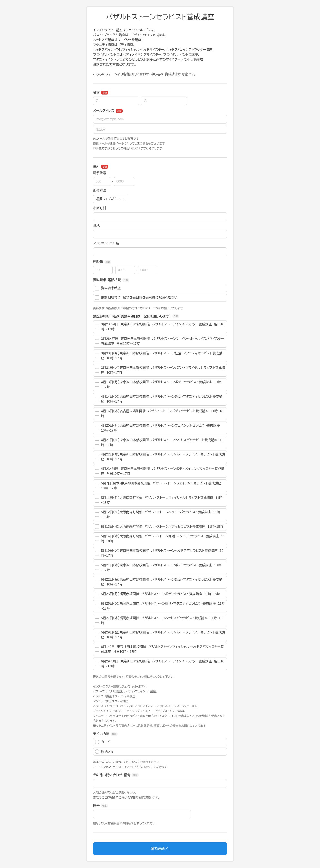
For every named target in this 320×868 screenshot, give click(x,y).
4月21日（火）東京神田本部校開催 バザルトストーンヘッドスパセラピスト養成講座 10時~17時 (159, 442)
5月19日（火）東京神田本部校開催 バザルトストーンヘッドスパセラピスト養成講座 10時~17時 (159, 553)
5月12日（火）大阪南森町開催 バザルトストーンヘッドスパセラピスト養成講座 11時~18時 (157, 515)
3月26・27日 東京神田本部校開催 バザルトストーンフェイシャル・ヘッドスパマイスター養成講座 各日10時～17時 (159, 341)
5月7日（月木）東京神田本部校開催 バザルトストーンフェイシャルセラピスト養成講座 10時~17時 (159, 486)
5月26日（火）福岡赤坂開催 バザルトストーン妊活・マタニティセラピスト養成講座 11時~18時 (160, 606)
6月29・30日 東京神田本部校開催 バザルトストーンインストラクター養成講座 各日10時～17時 (159, 664)
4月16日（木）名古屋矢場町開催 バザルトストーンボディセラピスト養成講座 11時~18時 (159, 413)
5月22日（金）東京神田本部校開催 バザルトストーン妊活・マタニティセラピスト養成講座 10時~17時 (159, 582)
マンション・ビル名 (106, 243)
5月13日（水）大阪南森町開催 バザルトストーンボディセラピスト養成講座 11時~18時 (159, 527)
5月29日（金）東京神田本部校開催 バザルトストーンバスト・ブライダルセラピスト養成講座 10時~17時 (160, 635)
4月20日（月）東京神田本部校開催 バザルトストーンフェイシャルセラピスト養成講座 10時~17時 (158, 428)
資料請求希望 (108, 288)
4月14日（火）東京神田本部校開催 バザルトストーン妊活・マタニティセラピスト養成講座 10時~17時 (159, 399)
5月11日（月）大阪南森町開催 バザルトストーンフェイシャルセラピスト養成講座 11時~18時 (159, 500)
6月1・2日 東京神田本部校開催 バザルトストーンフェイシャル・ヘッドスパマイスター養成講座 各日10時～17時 (159, 649)
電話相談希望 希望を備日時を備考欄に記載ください (136, 298)
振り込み (104, 752)
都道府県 (100, 191)
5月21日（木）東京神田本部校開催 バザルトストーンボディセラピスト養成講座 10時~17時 (158, 568)
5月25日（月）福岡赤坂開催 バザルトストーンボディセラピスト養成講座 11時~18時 (157, 594)
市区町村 (100, 208)
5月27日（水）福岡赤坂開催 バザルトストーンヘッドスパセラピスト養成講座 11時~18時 (159, 620)
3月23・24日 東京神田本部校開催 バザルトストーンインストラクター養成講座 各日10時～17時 (159, 327)
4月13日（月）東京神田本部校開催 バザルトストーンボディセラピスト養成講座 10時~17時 (158, 384)
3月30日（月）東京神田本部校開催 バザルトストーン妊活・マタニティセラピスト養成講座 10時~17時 (159, 356)
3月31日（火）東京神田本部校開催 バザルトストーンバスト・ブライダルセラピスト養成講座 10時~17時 (160, 370)
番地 (96, 226)
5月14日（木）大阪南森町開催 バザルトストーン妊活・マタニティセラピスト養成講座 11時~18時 (160, 539)
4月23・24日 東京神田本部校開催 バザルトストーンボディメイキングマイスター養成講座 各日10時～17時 (160, 471)
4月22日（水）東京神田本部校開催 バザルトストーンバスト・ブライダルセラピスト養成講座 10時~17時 (160, 457)
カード (102, 742)
